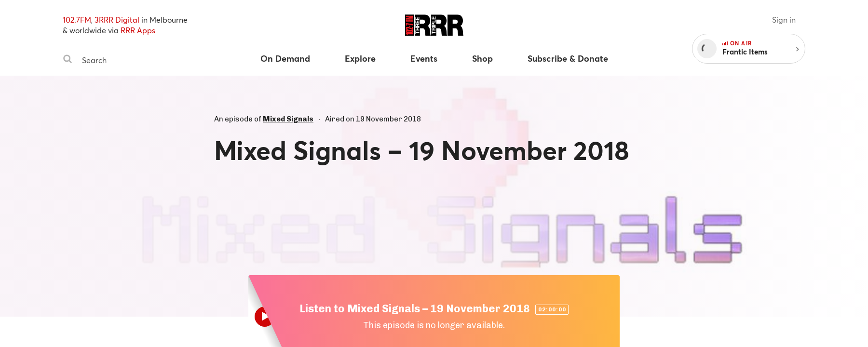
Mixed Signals (288, 119)
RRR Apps (138, 30)
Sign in (784, 20)
